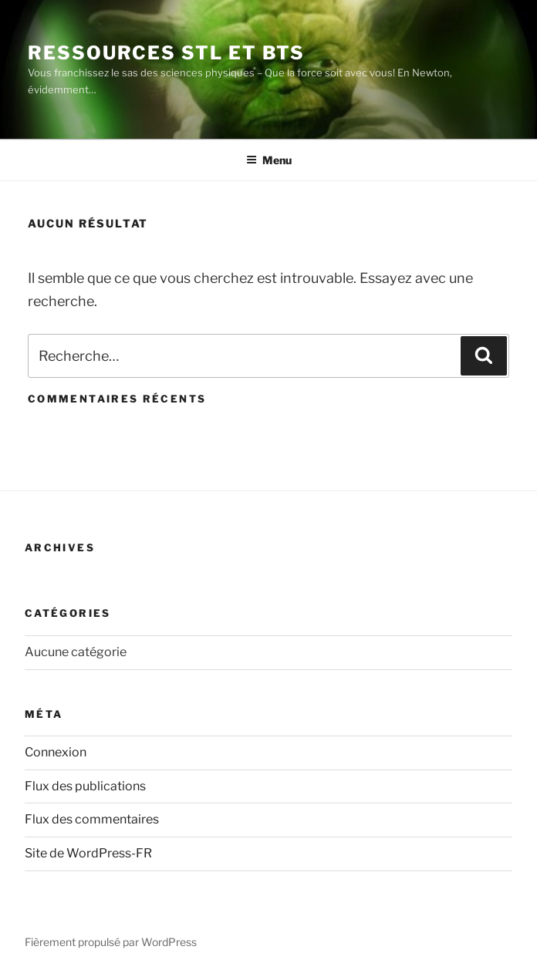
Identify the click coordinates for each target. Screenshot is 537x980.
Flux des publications (85, 786)
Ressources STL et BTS (166, 53)
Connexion (56, 752)
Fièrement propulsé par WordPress (111, 942)
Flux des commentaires (92, 819)
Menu (269, 160)
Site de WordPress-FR (88, 853)
